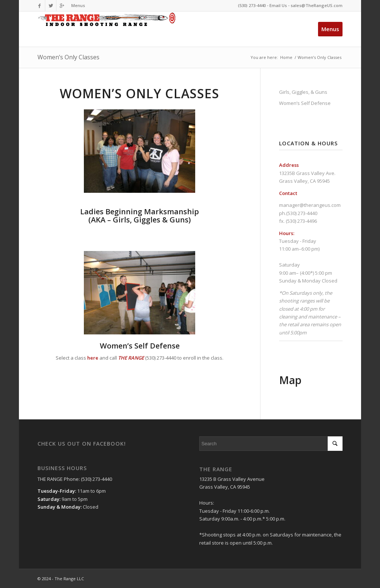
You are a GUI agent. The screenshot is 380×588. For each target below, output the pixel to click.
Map (290, 380)
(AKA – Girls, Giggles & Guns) (140, 216)
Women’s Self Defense (140, 346)
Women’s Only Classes (68, 57)
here (93, 358)
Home (286, 57)
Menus (78, 5)
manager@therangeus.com (310, 205)
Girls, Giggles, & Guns (303, 92)
